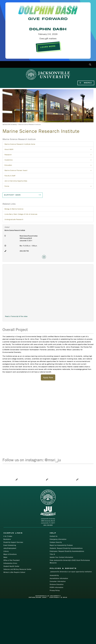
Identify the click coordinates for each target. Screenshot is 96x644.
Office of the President (12, 606)
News (5, 603)
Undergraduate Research (14, 219)
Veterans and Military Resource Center (17, 615)
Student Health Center (11, 612)
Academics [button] (49, 161)
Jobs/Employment (10, 594)
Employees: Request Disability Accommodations (67, 597)
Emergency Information (58, 585)
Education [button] (49, 166)
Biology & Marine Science (14, 209)
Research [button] (49, 155)
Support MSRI (23, 195)
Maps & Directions (10, 600)
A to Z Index (8, 582)
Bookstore (7, 585)
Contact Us (54, 582)
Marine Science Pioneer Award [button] (49, 171)
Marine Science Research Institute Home (20, 144)
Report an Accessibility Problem (61, 591)
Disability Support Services (13, 588)
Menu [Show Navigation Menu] (86, 83)
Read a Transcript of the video (16, 316)
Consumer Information (58, 627)
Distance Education (57, 630)
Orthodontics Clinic (10, 609)
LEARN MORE (48, 47)
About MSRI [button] (49, 150)
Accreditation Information (59, 624)
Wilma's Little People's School (14, 618)
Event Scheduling (10, 591)
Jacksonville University (10, 124)
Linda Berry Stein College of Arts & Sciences (21, 214)
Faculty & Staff (10, 176)
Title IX (52, 600)
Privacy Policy (55, 636)
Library (6, 597)
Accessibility (54, 621)
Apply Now (48, 377)
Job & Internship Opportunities (16, 181)
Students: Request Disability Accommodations (66, 594)
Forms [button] (49, 187)
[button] (90, 65)
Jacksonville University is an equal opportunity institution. (71, 617)
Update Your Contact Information (61, 603)
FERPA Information (57, 633)
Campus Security (56, 588)
